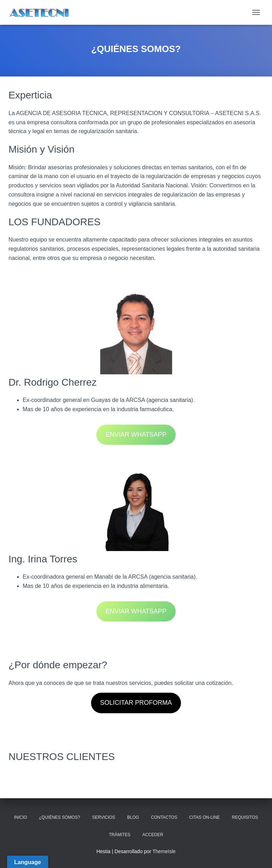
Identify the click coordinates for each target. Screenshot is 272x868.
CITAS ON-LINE (204, 817)
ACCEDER (153, 835)
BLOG (133, 817)
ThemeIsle (164, 851)
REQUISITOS (245, 817)
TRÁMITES (120, 835)
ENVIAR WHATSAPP (136, 435)
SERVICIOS (104, 817)
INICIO (20, 817)
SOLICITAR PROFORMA (136, 703)
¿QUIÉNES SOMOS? (59, 817)
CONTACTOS (164, 817)
